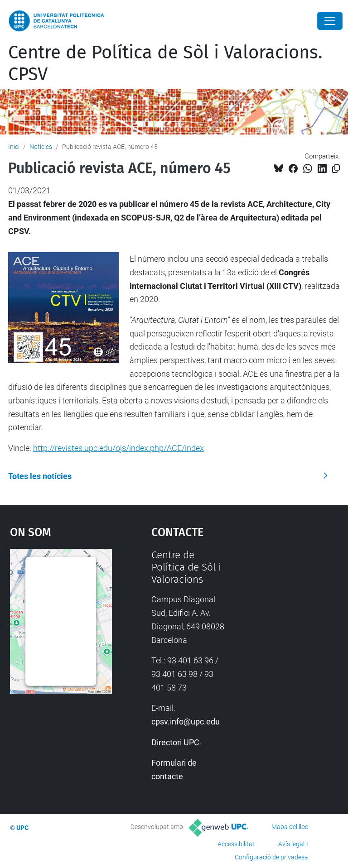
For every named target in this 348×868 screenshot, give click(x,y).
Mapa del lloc (290, 827)
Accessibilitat (236, 844)
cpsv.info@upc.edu (186, 722)
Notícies (41, 147)
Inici (14, 147)
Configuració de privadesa (271, 857)
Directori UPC (175, 742)
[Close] (330, 21)
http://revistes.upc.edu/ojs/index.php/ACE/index (118, 448)
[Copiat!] (336, 169)
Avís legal (291, 844)
